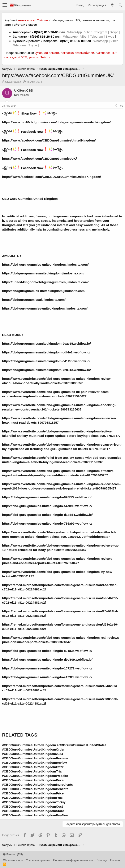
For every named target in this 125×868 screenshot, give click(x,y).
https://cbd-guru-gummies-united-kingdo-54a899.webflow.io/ (47, 506)
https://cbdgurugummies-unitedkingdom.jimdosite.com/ (44, 291)
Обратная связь (13, 860)
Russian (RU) (13, 854)
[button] (5, 5)
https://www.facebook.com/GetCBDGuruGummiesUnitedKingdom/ (51, 177)
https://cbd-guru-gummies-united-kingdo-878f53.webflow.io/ (47, 497)
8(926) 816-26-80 (46, 32)
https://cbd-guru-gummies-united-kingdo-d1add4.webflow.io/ (47, 515)
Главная (115, 860)
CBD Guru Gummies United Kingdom (30, 199)
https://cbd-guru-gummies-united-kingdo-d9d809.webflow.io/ (47, 660)
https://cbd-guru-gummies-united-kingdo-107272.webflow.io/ (47, 668)
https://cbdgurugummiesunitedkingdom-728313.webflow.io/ (46, 370)
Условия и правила (38, 860)
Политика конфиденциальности (73, 860)
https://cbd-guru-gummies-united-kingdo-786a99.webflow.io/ (47, 523)
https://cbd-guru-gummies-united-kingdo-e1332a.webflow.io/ (47, 677)
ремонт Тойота (40, 57)
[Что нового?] (112, 5)
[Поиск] (120, 5)
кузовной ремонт (47, 53)
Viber (88, 32)
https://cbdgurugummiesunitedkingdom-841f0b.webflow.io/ (46, 361)
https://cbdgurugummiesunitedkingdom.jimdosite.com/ (43, 273)
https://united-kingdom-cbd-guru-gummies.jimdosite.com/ (45, 282)
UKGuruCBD (13, 82)
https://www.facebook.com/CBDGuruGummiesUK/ (39, 159)
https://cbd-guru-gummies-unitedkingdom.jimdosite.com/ (45, 308)
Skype (115, 32)
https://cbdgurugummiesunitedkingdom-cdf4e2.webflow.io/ (46, 352)
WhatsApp (75, 32)
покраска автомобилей (77, 53)
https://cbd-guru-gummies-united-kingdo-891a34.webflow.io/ (47, 651)
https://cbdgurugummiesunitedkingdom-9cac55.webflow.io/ (46, 344)
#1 (122, 106)
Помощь (102, 860)
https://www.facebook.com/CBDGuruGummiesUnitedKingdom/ (49, 140)
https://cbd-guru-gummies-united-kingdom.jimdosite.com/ (45, 264)
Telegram (101, 32)
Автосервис (22, 32)
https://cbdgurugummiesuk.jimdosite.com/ (34, 300)
